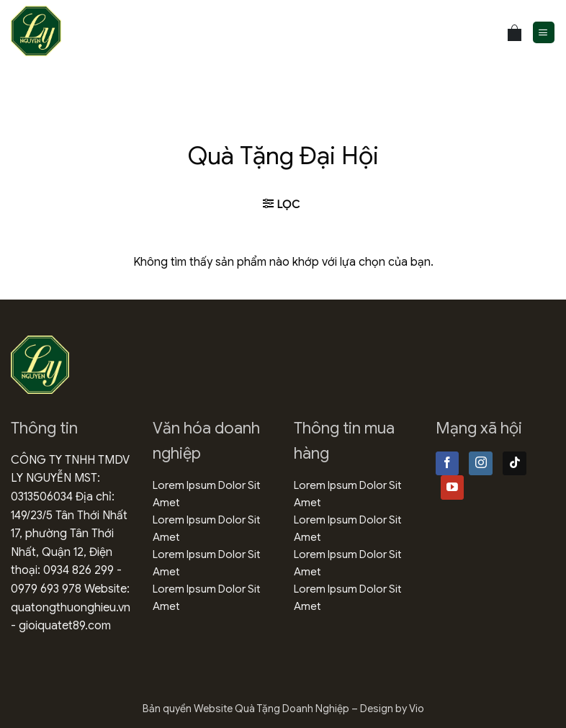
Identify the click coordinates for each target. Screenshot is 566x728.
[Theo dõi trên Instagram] (481, 464)
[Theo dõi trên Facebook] (448, 464)
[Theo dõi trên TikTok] (515, 464)
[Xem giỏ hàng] (515, 33)
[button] (544, 33)
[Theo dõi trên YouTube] (453, 487)
